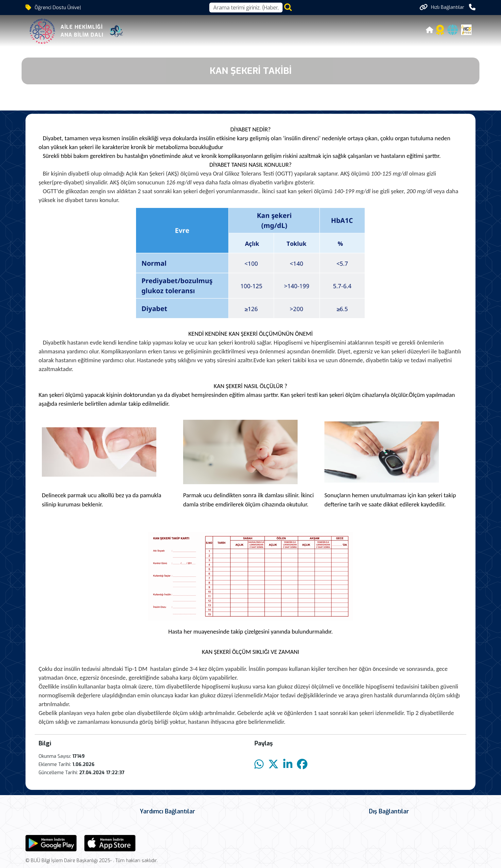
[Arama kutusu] (246, 8)
